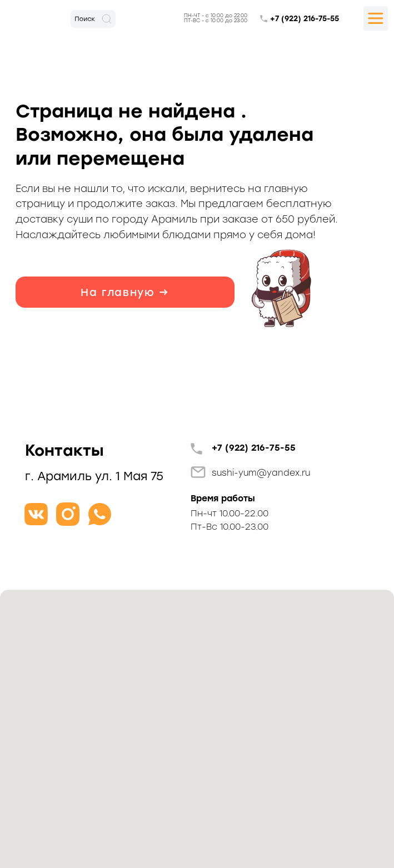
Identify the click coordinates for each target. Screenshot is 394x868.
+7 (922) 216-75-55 (305, 18)
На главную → (125, 292)
